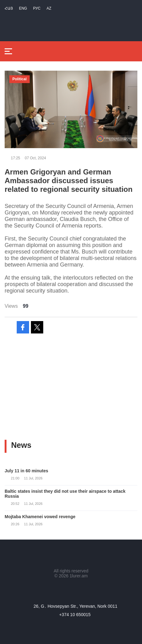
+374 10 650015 (75, 615)
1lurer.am (79, 576)
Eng (23, 8)
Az (49, 8)
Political (19, 79)
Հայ (9, 8)
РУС (37, 8)
